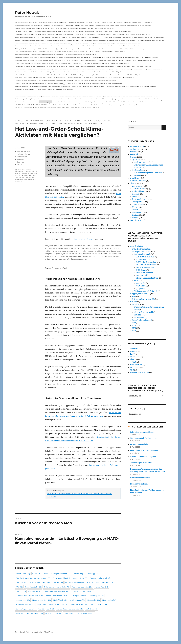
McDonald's (135, 367)
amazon (133, 351)
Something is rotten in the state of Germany (84, 60)
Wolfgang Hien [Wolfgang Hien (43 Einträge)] (53, 613)
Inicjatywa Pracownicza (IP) (144, 299)
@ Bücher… (34, 102)
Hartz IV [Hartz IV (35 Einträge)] (21, 591)
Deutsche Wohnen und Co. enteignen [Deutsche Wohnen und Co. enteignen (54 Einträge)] (33, 582)
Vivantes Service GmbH (140, 373)
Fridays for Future (29, 172)
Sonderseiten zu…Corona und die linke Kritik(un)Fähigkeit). (102, 99)
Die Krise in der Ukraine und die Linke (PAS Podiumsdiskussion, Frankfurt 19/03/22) (107, 63)
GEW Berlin (141, 283)
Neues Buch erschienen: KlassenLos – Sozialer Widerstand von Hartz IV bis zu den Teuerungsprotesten (43, 43)
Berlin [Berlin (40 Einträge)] (37, 574)
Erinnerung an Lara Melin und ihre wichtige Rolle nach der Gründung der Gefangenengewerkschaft (95, 83)
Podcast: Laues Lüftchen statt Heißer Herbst (129, 43)
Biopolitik (134, 152)
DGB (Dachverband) (142, 254)
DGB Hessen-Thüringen (146, 265)
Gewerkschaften (137, 246)
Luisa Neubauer (20, 177)
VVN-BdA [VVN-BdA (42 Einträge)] (91, 609)
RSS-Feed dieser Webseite (147, 427)
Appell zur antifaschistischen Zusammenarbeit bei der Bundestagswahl (35, 28)
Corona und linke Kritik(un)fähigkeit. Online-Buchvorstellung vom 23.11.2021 (81, 96)
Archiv (131, 99)
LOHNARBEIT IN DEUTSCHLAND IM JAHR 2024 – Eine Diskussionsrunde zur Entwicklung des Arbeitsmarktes (45, 31)
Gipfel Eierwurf (32, 175)
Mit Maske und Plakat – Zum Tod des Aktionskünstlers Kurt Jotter (107, 52)
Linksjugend (139, 318)
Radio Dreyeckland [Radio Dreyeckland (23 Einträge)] (58, 604)
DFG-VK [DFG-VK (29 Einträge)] (58, 582)
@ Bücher (136, 160)
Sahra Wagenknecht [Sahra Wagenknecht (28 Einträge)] (26, 609)
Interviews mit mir (74, 102)
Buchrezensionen (141, 162)
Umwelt (20, 165)
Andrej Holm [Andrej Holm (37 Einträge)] (23, 574)
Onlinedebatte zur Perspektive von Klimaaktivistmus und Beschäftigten (35, 46)
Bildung (135, 194)
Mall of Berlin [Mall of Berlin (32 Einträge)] (60, 600)
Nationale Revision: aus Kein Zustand (66, 46)
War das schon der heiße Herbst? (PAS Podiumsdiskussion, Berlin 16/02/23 (95, 43)
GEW (136, 281)
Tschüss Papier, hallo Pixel (141, 463)
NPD (134, 328)
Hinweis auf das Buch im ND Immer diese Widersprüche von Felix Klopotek (95, 81)
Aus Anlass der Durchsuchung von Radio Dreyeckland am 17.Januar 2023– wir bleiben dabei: (118, 57)
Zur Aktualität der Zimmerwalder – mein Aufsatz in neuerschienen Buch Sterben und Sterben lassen (104, 31)
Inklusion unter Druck (139, 484)
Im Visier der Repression (89, 102)
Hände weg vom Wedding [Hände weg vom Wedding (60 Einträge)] (56, 591)
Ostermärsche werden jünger (142, 432)
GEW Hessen (142, 286)
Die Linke (136, 304)
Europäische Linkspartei (142, 320)
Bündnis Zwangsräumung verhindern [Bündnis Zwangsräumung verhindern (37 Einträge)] (33, 578)
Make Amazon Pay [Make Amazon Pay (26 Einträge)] (41, 600)
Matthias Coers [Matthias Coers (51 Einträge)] (77, 600)
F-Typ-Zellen (148, 69)
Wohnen (117, 69)
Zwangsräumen (158, 69)
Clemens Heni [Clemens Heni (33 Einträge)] (80, 578)
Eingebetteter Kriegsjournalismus (108, 60)
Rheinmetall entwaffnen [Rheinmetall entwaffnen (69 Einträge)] (82, 604)
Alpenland (134, 349)
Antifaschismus (23, 151)
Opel (132, 370)
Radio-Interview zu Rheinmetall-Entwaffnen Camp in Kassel (94, 49)
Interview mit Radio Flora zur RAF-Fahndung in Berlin (84, 37)
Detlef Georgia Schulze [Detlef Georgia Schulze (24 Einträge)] (101, 578)
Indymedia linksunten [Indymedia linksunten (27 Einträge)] (82, 591)
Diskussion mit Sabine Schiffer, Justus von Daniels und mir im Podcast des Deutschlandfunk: (40, 40)
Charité (133, 359)
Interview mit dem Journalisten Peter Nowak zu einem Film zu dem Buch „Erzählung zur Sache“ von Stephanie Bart (133, 37)
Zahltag (130, 69)
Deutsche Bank (136, 365)
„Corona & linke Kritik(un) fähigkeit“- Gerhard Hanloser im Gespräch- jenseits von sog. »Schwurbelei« (131, 96)
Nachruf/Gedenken (138, 181)
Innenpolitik (22, 157)
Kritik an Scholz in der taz (84, 239)
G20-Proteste (24, 175)
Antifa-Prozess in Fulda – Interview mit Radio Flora (85, 108)
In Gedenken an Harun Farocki (80, 105)
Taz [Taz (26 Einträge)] (41, 609)
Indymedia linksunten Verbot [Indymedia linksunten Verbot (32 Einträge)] (30, 596)
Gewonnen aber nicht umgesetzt (143, 457)
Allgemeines (137, 186)
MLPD (135, 325)
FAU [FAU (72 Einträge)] (19, 587)
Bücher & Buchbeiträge (59, 102)
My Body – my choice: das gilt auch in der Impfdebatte (93, 75)
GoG (134, 296)
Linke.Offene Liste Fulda (144, 312)
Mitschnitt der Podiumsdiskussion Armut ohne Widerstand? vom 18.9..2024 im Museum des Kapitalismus (85, 28)
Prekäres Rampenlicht (139, 444)
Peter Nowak (27, 13)
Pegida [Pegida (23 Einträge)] (42, 604)
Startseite (125, 99)
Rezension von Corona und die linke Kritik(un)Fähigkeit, (125, 75)
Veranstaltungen (45, 102)
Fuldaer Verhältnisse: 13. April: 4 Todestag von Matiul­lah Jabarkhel (137, 60)
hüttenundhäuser (139, 199)
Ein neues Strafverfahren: (152, 57)
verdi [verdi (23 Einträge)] (51, 609)
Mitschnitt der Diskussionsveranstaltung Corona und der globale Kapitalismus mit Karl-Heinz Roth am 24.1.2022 (46, 75)
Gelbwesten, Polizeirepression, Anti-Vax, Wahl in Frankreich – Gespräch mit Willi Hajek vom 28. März (124, 66)
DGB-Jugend (142, 275)
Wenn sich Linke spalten (140, 478)
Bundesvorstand (143, 260)
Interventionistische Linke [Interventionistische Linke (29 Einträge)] (58, 596)
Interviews (137, 176)
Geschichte (135, 178)
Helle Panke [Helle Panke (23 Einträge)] (35, 591)
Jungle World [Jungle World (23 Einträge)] (80, 596)
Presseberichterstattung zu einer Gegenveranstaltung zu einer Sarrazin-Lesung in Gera (115, 105)
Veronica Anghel (137, 220)
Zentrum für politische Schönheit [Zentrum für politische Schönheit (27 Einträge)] (79, 613)
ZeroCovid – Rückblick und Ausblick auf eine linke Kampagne (96, 69)
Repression (22, 159)
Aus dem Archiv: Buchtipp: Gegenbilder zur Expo (29, 26)
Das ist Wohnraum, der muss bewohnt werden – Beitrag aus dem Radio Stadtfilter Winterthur (41, 37)
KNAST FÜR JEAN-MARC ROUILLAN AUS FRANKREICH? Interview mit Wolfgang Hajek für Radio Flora (43, 105)
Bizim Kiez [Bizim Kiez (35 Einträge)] (79, 574)
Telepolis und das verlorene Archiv (53, 26)
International (138, 205)
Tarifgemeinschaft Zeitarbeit (146, 291)
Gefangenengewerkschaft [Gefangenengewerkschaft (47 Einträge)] (56, 587)
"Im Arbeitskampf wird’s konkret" (148, 173)
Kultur (135, 207)
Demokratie (18, 72)
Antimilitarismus (137, 146)
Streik (124, 69)
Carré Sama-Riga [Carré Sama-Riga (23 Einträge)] (61, 578)
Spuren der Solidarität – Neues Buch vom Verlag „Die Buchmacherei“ (132, 34)
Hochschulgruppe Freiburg (147, 278)
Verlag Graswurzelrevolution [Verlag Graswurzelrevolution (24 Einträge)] (70, 609)
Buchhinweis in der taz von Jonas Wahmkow (81, 78)
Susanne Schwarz (25, 179)
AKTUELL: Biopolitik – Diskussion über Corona (149, 99)
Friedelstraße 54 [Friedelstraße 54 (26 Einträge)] (33, 587)
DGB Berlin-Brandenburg (147, 262)
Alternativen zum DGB (145, 257)
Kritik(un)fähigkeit (116, 72)
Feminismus (137, 197)
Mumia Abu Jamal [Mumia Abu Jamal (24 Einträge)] (25, 604)
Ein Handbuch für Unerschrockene (144, 451)
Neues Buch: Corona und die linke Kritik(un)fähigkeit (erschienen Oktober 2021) (37, 96)
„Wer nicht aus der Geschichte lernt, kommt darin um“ (94, 46)
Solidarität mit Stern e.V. (104, 34)
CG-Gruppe (135, 357)
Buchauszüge (138, 170)
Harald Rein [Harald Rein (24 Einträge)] (101, 587)
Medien (135, 210)
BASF (132, 354)
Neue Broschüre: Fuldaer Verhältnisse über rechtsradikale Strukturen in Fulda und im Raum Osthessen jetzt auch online (48, 63)
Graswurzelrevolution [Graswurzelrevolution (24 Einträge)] (82, 587)
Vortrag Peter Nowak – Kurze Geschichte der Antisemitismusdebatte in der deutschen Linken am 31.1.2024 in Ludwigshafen (101, 40)
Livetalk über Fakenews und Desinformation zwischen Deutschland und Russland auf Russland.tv (132, 102)
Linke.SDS (138, 315)
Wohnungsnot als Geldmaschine (143, 438)
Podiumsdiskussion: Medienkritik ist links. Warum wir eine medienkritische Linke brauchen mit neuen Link (44, 34)
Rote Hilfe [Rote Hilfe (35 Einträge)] (102, 604)
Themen (17, 102)
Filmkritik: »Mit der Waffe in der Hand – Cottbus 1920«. (125, 46)
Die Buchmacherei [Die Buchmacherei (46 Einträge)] (75, 582)
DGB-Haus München (145, 273)
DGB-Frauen (142, 270)
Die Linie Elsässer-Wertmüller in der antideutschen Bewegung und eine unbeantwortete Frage (41, 23)
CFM (134, 362)
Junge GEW (141, 289)
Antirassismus (136, 149)
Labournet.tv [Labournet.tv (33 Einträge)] (23, 600)
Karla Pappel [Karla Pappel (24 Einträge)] (97, 596)
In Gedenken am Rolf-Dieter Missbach (85, 34)
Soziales (20, 162)
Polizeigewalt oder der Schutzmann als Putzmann (151, 40)
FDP (134, 323)
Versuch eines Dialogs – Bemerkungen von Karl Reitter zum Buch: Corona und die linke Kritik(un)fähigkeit (44, 81)
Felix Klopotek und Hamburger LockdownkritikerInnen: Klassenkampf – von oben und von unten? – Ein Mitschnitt (46, 69)
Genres (25, 102)
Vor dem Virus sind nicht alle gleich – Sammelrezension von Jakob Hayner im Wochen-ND (39, 83)
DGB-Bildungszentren (145, 267)
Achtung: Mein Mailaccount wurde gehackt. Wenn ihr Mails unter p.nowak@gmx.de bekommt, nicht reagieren (45, 49)
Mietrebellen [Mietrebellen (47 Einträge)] (109, 600)
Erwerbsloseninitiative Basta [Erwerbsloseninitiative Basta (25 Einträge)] (100, 582)
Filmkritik (134, 154)
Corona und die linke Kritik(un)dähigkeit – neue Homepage (129, 49)
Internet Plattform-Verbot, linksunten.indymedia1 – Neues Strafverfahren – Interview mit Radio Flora (43, 60)
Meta (101, 102)
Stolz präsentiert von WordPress (40, 632)
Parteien (134, 302)
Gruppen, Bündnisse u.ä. (140, 294)
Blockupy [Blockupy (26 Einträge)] (93, 574)
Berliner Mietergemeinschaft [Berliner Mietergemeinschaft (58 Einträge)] (57, 574)
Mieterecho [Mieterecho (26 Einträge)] (93, 600)
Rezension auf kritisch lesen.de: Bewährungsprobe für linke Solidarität (115, 78)
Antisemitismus (138, 69)
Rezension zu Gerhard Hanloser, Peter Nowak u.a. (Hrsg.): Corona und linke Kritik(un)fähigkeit (41, 78)
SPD (134, 331)
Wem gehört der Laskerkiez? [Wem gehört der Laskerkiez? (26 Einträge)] (29, 613)
